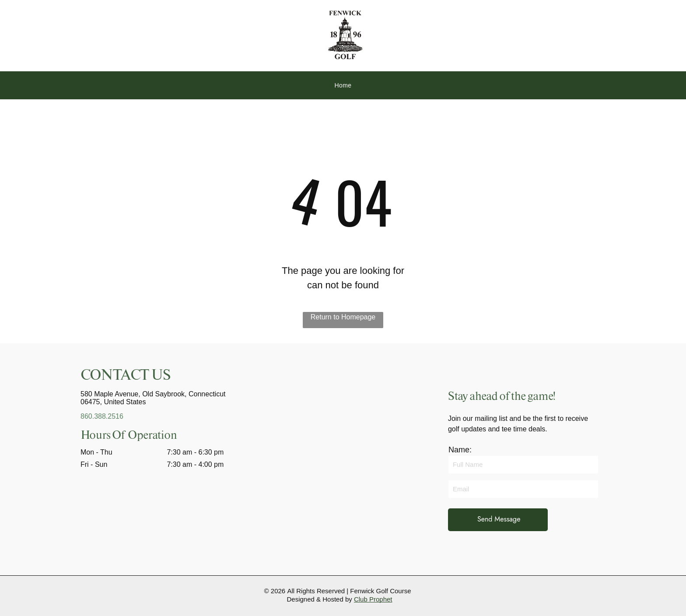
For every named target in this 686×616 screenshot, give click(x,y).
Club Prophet (373, 599)
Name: (460, 450)
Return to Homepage (343, 317)
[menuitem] (343, 86)
